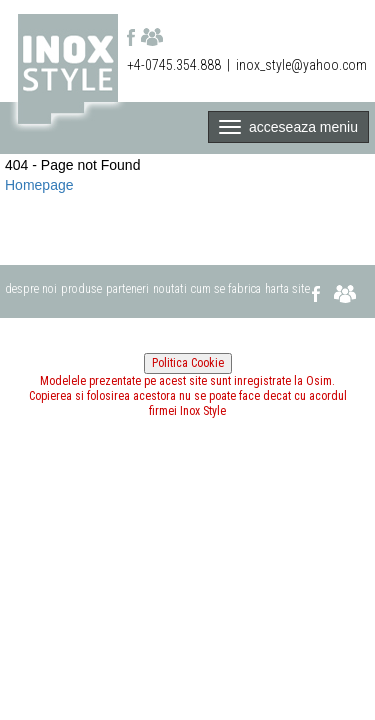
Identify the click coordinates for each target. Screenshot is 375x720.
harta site (287, 289)
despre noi (31, 289)
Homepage (39, 185)
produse (81, 289)
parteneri (127, 289)
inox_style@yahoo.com (301, 65)
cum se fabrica (226, 289)
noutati (170, 289)
